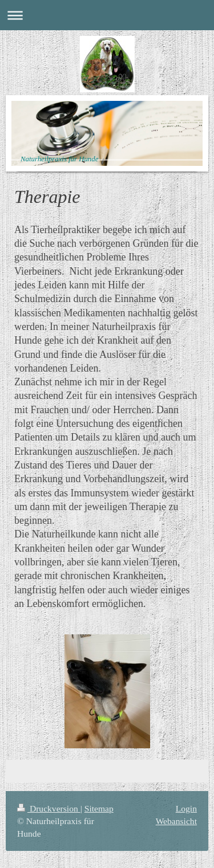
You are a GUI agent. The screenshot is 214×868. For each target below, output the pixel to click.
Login (186, 808)
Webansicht (176, 821)
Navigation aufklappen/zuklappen (107, 15)
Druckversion (49, 808)
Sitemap (99, 808)
